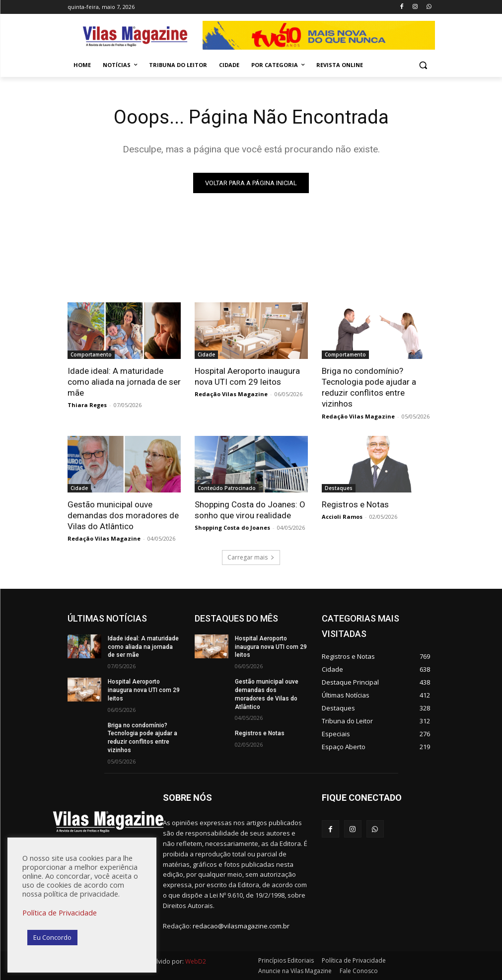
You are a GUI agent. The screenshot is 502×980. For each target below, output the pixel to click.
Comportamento (91, 354)
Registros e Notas (355, 504)
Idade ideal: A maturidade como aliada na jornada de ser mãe (124, 382)
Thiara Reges (87, 405)
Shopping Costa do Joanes (232, 527)
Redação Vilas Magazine (231, 394)
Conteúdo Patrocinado (227, 488)
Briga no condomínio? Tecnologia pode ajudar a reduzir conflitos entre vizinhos (369, 387)
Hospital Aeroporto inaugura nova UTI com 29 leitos (247, 376)
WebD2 (195, 961)
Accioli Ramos (342, 517)
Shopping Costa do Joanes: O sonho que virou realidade (250, 510)
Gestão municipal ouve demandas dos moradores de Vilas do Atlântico (123, 515)
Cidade (206, 354)
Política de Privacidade (60, 912)
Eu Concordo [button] (52, 937)
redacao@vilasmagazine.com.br (241, 926)
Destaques (339, 488)
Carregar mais (251, 557)
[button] (423, 65)
